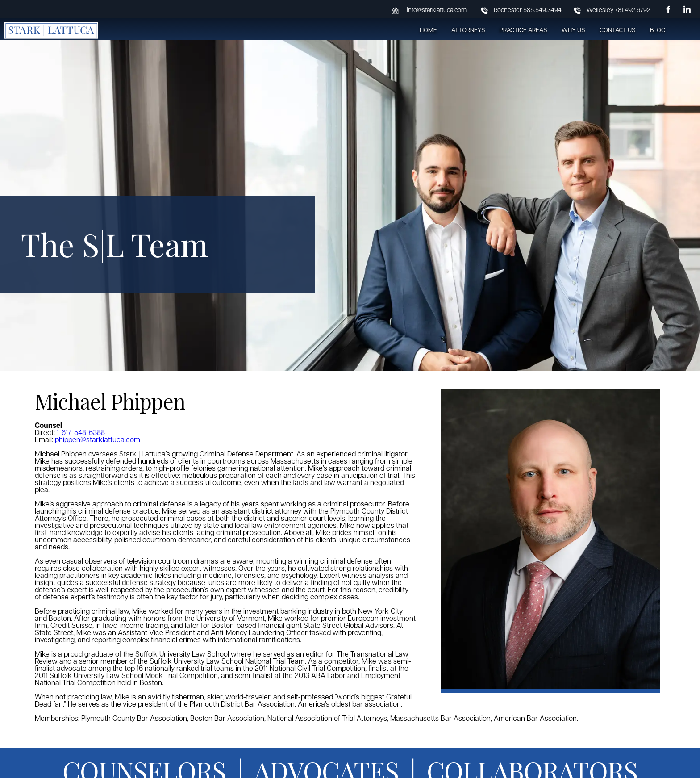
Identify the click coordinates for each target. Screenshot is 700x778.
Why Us (573, 31)
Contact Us (618, 31)
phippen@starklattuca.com (98, 440)
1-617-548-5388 (81, 433)
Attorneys (468, 31)
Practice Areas (523, 31)
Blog (658, 31)
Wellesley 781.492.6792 (619, 10)
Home (428, 31)
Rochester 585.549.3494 (528, 10)
